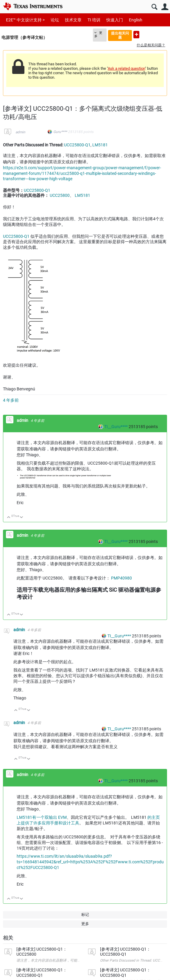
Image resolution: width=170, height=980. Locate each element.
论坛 (55, 20)
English (136, 20)
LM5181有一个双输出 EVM (42, 817)
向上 (9, 518)
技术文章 (73, 20)
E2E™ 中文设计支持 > (25, 20)
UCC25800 (60, 195)
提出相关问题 (120, 35)
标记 (85, 915)
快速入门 (115, 20)
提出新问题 (136, 35)
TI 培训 (94, 20)
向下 (22, 518)
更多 (98, 34)
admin (20, 132)
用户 (165, 7)
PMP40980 (121, 578)
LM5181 (100, 145)
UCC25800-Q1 (77, 145)
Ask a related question (126, 68)
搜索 (154, 7)
